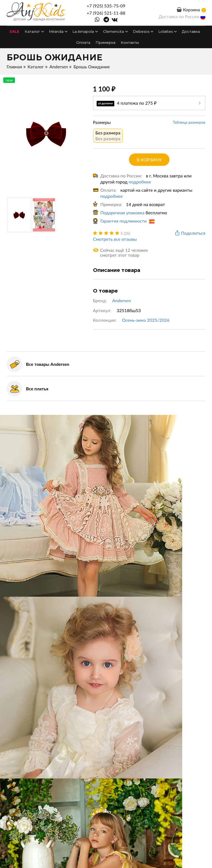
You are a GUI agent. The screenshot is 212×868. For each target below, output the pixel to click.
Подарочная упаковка (123, 213)
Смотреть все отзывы (115, 239)
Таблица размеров (189, 122)
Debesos (143, 31)
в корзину (149, 160)
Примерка (106, 42)
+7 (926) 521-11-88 (106, 13)
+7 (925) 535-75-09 (106, 6)
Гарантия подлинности (128, 221)
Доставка (191, 31)
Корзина (188, 10)
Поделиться (190, 233)
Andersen (59, 67)
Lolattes (167, 31)
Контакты (130, 42)
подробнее (140, 182)
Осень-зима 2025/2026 (146, 320)
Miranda (58, 31)
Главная (14, 67)
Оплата (83, 42)
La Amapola (85, 31)
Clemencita (115, 31)
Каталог (34, 31)
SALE (14, 31)
